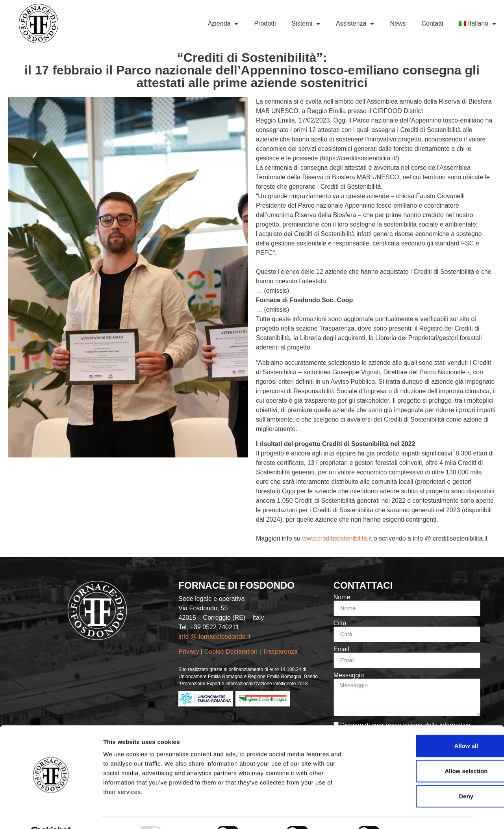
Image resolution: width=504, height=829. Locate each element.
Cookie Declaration (232, 651)
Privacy (189, 651)
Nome (342, 597)
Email (341, 649)
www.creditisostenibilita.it (337, 538)
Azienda (223, 24)
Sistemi (306, 24)
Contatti (432, 23)
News (398, 23)
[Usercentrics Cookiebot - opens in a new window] (51, 814)
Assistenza (355, 24)
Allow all (418, 727)
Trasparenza (281, 651)
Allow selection (418, 752)
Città (340, 623)
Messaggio (349, 675)
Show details (413, 813)
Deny (418, 777)
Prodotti (265, 23)
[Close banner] (492, 719)
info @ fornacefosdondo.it (214, 637)
